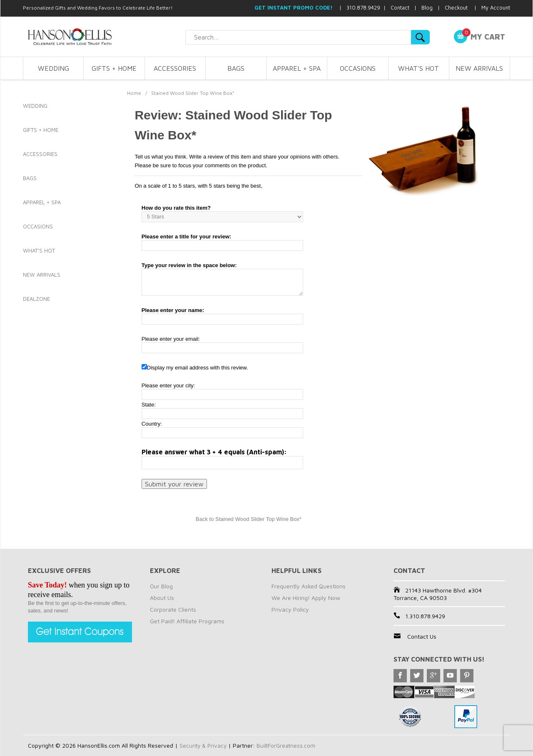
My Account (496, 7)
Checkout (456, 7)
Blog (427, 7)
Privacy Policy (290, 609)
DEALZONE (36, 299)
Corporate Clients (173, 609)
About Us (162, 598)
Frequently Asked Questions (309, 586)
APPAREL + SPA (297, 68)
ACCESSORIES (175, 68)
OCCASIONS (358, 68)
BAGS (236, 68)
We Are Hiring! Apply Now (306, 598)
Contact (400, 7)
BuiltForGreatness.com (288, 745)
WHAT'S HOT (418, 68)
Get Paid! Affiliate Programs (187, 621)
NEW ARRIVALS (479, 68)
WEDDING (54, 68)
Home (134, 93)
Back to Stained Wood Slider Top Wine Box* (249, 519)
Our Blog (161, 586)
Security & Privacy (204, 745)
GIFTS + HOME (114, 68)
